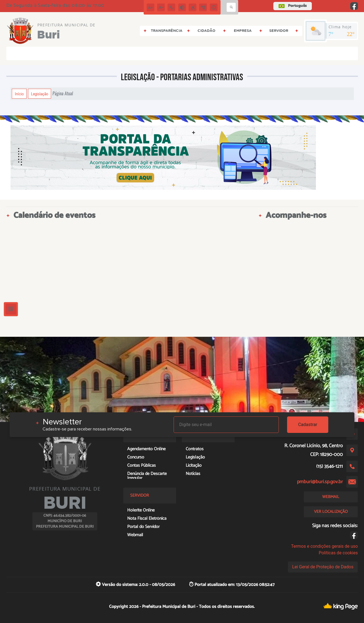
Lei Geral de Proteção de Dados (323, 567)
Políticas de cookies (338, 553)
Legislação (40, 94)
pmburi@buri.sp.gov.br (320, 482)
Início (19, 94)
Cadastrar (308, 425)
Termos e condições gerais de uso (324, 546)
